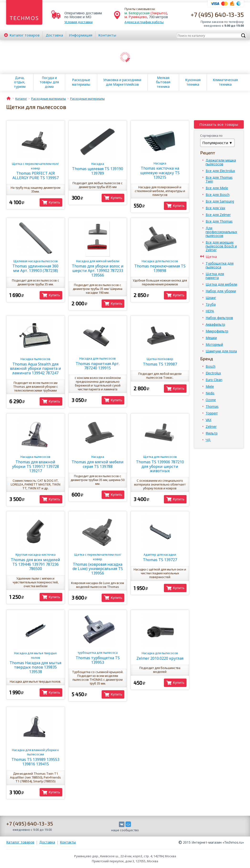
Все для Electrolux (220, 171)
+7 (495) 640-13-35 (217, 14)
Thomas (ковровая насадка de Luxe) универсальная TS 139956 (98, 564)
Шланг (211, 298)
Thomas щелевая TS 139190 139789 (98, 169)
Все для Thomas (219, 221)
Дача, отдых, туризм (20, 82)
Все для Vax (215, 208)
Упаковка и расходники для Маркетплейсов (122, 82)
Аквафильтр (215, 324)
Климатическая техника (225, 82)
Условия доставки (78, 22)
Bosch (211, 366)
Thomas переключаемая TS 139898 (160, 266)
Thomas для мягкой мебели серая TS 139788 (98, 462)
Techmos (24, 18)
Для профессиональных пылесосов (221, 232)
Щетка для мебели (221, 284)
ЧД (208, 440)
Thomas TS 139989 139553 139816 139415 (35, 757)
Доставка (54, 35)
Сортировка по (211, 136)
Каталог (25, 35)
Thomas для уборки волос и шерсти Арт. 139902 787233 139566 (98, 268)
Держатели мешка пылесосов (221, 162)
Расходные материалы (81, 82)
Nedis (210, 393)
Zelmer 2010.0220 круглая (160, 656)
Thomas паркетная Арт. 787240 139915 (98, 363)
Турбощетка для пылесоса (220, 265)
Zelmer (211, 426)
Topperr (212, 413)
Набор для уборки (221, 291)
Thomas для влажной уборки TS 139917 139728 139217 (35, 464)
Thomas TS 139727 (160, 557)
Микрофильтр (217, 331)
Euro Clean (214, 380)
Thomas (212, 406)
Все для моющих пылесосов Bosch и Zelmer (221, 246)
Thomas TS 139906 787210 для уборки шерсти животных (160, 464)
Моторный (214, 344)
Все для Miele (217, 188)
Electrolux (213, 373)
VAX (208, 420)
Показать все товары (219, 124)
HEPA (210, 311)
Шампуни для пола (221, 351)
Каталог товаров (20, 842)
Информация (81, 35)
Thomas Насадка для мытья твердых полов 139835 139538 (35, 663)
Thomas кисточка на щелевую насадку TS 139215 (160, 170)
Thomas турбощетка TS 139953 (98, 658)
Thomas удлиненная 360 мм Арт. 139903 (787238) (35, 266)
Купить (54, 202)
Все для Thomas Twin (219, 179)
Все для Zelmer (218, 215)
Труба (211, 304)
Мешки (211, 338)
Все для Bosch (218, 195)
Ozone (211, 400)
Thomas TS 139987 (160, 362)
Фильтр (212, 433)
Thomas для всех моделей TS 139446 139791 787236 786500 (35, 562)
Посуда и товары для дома (49, 82)
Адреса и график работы (144, 22)
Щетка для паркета (215, 276)
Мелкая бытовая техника (163, 82)
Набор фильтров (219, 318)
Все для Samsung (220, 201)
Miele (210, 386)
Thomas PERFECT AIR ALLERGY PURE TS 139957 (35, 171)
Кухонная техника (193, 82)
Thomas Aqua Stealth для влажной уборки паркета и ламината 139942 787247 (35, 366)
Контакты (107, 35)
